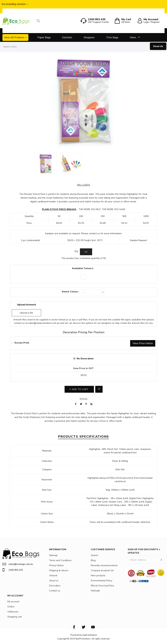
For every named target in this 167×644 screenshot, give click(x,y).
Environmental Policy (102, 581)
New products (98, 576)
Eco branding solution (14, 4)
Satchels (67, 37)
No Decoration (85, 359)
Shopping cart (15, 617)
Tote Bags (112, 37)
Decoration (55, 586)
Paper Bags (44, 37)
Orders (11, 607)
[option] (46, 164)
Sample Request (138, 240)
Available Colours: (83, 268)
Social (84, 399)
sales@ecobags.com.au (18, 564)
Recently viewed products (104, 565)
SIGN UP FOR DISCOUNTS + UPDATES (144, 551)
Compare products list (102, 570)
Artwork (53, 576)
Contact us (55, 591)
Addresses (13, 612)
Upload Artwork (27, 305)
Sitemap (53, 555)
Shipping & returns (59, 570)
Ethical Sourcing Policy (102, 586)
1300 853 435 (13, 570)
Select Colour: (70, 292)
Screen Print (22, 343)
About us (54, 581)
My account (13, 602)
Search (158, 46)
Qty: (76, 251)
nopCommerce (90, 635)
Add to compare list (99, 389)
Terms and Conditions (60, 560)
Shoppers (89, 37)
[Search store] (83, 47)
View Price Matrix (143, 343)
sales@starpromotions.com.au (44, 323)
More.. (133, 37)
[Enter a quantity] (86, 252)
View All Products (14, 37)
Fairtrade (95, 591)
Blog (93, 560)
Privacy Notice (56, 565)
